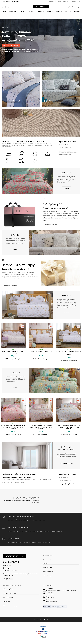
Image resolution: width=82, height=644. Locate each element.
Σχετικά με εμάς (47, 559)
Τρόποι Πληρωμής (47, 567)
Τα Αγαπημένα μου (8, 597)
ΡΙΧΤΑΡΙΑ (49, 101)
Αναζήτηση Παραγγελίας (64, 2)
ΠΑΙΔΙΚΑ (60, 12)
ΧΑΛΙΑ (24, 12)
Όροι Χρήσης (46, 563)
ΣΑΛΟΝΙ (33, 12)
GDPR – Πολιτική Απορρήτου (11, 606)
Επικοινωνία (6, 602)
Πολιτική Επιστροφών (48, 576)
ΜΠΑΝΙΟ (51, 12)
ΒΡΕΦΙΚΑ (69, 12)
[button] (13, 359)
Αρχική (4, 12)
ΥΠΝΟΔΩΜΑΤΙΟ (14, 12)
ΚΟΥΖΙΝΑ (41, 12)
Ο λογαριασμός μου (8, 589)
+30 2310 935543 (6, 2)
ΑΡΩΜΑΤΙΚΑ (77, 12)
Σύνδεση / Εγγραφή (76, 2)
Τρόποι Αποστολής (48, 572)
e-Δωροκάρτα (53, 2)
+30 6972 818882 (15, 2)
